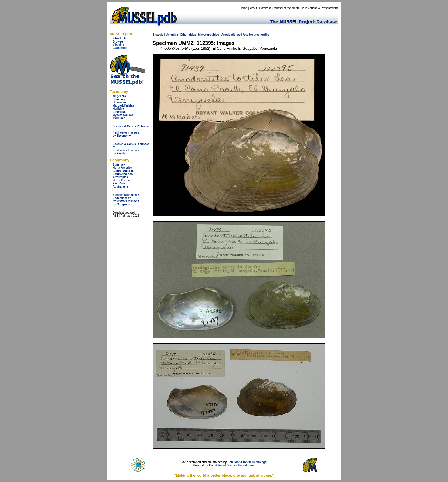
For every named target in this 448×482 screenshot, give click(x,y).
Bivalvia (158, 35)
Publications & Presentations (320, 8)
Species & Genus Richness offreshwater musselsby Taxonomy (131, 131)
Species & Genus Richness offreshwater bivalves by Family (131, 149)
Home (244, 8)
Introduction (121, 38)
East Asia (119, 183)
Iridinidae (119, 118)
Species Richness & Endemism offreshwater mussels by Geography (126, 200)
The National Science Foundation (231, 465)
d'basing (118, 45)
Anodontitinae (231, 35)
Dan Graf (233, 462)
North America (122, 168)
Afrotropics (120, 177)
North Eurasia (122, 180)
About (253, 8)
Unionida (172, 35)
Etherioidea (188, 35)
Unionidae (119, 102)
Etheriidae (119, 112)
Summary (119, 99)
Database (266, 8)
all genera (119, 96)
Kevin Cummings (255, 462)
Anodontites (251, 35)
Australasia (120, 187)
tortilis (265, 35)
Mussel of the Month (287, 8)
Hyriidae (118, 109)
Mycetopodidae (123, 115)
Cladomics (120, 48)
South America (123, 174)
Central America (123, 171)
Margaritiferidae (123, 106)
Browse (118, 42)
